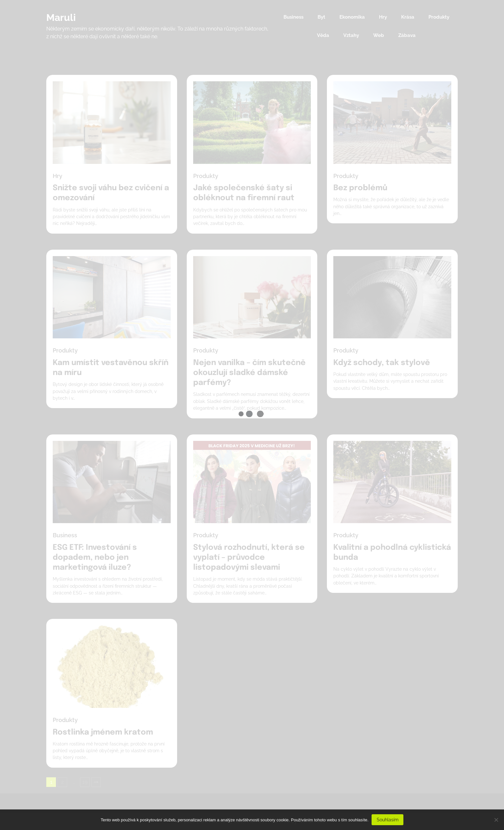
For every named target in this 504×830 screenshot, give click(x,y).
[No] (496, 820)
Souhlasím (388, 820)
